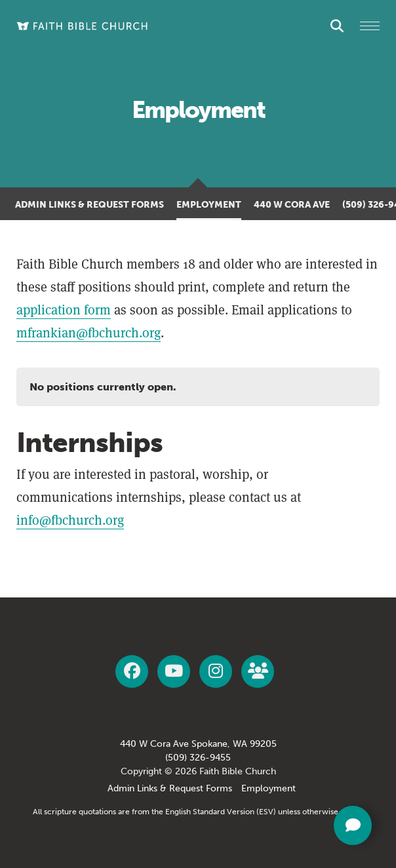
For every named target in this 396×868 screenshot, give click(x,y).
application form (64, 310)
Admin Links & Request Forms (89, 205)
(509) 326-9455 (198, 758)
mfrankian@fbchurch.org (89, 333)
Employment (209, 205)
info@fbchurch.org (70, 520)
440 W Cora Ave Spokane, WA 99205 (198, 744)
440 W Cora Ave (292, 205)
